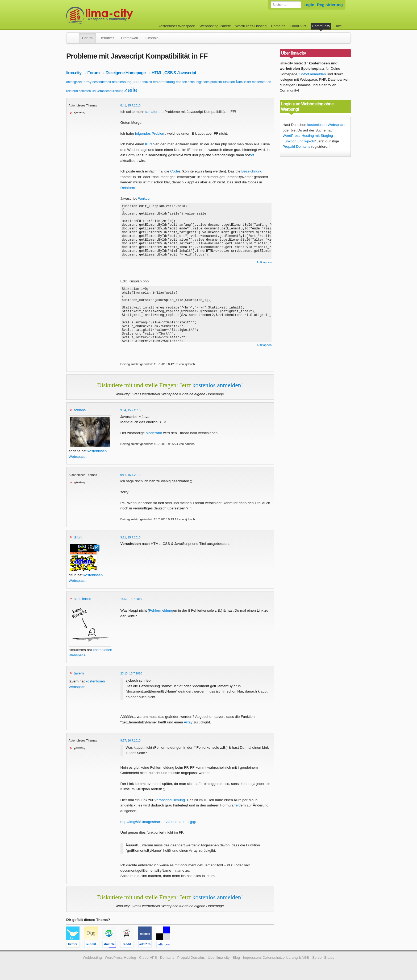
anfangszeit (74, 82)
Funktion (145, 198)
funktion (229, 82)
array (87, 82)
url (94, 91)
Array (188, 722)
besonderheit (102, 82)
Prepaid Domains (297, 147)
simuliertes (83, 599)
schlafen (85, 91)
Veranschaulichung (170, 800)
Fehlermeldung (161, 610)
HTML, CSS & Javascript (174, 73)
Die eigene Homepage (126, 73)
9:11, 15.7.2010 (131, 475)
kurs (239, 82)
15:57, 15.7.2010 (131, 599)
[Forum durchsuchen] (286, 5)
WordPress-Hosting (251, 26)
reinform (72, 91)
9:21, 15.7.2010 (131, 537)
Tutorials (152, 38)
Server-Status (323, 958)
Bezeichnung (252, 171)
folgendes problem (209, 82)
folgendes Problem (150, 133)
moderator (259, 82)
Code (175, 171)
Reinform (128, 188)
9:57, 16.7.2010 (131, 740)
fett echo (189, 82)
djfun (78, 537)
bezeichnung (122, 82)
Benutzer (107, 38)
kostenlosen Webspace (326, 125)
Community (321, 26)
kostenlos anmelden (217, 385)
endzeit (147, 82)
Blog (236, 958)
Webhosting (92, 958)
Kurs (149, 144)
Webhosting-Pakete (215, 26)
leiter (248, 82)
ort (269, 82)
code (136, 82)
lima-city (74, 73)
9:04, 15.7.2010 (131, 410)
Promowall (129, 38)
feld (179, 82)
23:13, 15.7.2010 (131, 673)
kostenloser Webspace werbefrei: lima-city (119, 15)
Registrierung (330, 5)
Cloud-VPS (299, 26)
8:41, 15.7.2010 (131, 105)
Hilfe (338, 26)
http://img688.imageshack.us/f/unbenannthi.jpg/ (158, 822)
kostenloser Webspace (177, 26)
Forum (87, 38)
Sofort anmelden (313, 74)
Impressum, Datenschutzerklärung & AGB (276, 958)
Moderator (154, 433)
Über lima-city (219, 958)
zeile (131, 90)
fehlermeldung (164, 82)
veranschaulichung (110, 91)
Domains (278, 26)
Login (309, 5)
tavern (79, 673)
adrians (80, 410)
